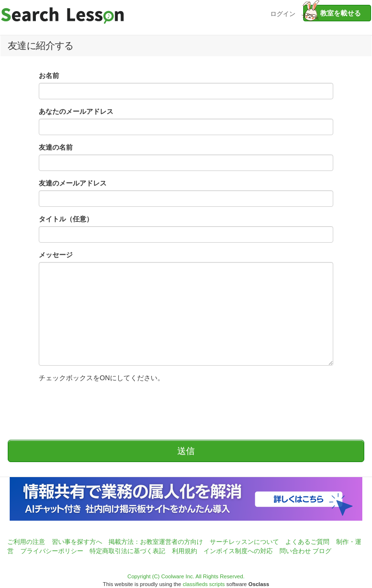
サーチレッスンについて (244, 542)
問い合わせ (295, 551)
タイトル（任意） (66, 219)
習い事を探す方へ (77, 542)
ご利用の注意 (26, 542)
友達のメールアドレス (73, 183)
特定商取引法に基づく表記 (127, 551)
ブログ (322, 551)
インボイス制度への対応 (238, 551)
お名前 (49, 76)
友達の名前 (56, 147)
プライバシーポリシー (52, 551)
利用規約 (185, 551)
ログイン (283, 13)
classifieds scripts (204, 584)
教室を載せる (332, 13)
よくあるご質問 (307, 542)
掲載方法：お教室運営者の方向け (156, 542)
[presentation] (112, 406)
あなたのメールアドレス (76, 111)
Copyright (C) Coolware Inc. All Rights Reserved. (186, 576)
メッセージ (56, 255)
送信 (186, 451)
